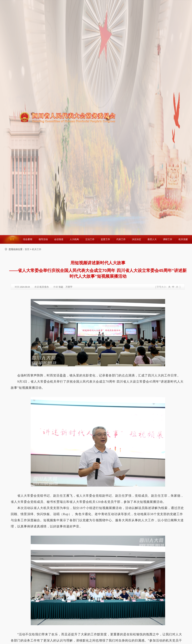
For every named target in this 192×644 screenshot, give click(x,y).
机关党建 (183, 239)
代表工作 (121, 239)
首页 (12, 239)
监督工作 (105, 239)
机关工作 (37, 249)
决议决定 (137, 239)
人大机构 (74, 239)
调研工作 (168, 239)
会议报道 (59, 239)
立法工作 (90, 239)
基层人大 (152, 239)
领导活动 (43, 239)
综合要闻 (28, 239)
